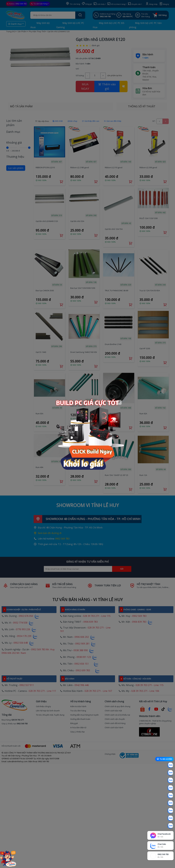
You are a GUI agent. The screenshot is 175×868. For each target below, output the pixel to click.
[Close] (119, 402)
